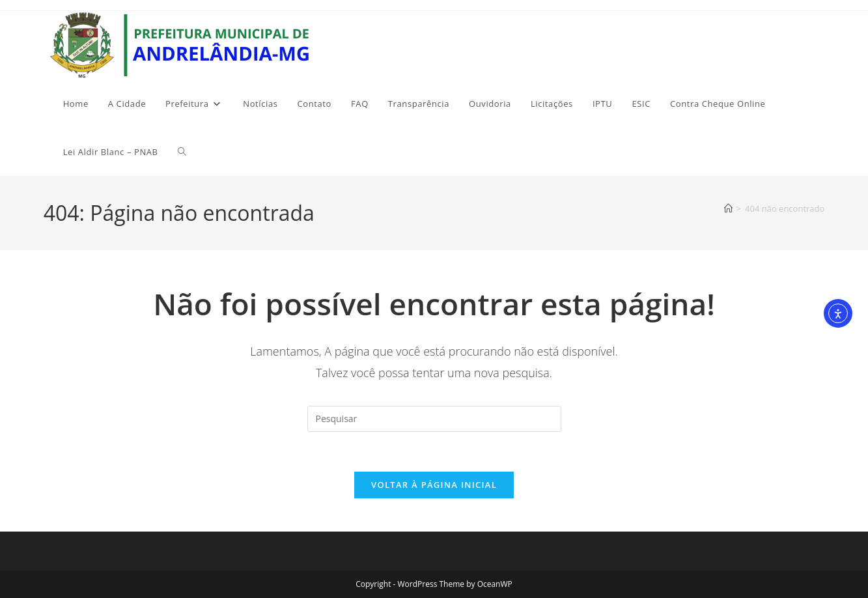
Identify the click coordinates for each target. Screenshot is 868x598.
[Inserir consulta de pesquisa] (434, 419)
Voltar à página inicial (434, 485)
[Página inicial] (728, 208)
